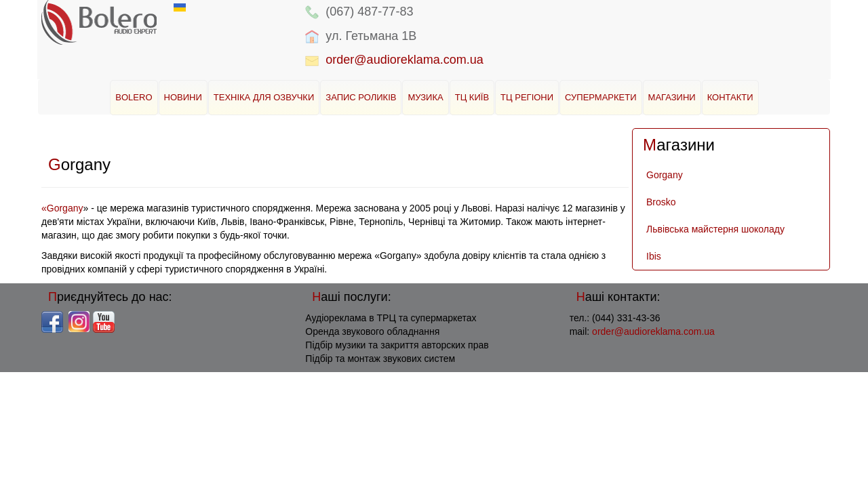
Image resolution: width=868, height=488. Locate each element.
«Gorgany (62, 208)
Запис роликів (361, 97)
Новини (183, 97)
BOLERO (134, 97)
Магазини (672, 97)
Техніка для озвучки (264, 97)
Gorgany (665, 175)
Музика (425, 97)
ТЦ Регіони (527, 97)
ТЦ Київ (472, 97)
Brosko (661, 202)
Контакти (730, 97)
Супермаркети (600, 97)
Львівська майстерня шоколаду (715, 229)
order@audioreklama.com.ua (404, 60)
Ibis (654, 256)
